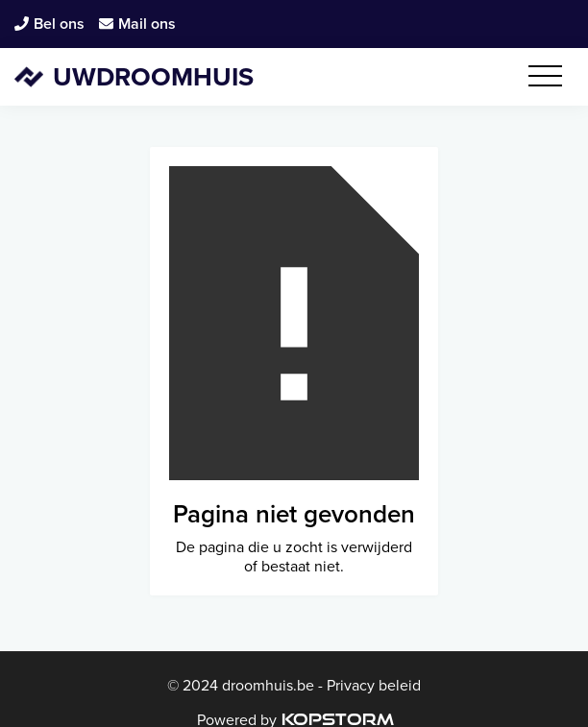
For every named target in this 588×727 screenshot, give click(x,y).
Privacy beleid (372, 685)
